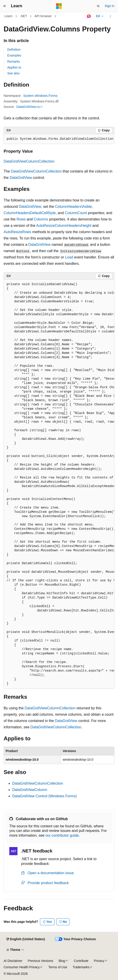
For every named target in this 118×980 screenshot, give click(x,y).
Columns (41, 219)
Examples (14, 55)
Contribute (81, 961)
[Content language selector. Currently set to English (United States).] (26, 939)
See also (13, 73)
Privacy (99, 961)
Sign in (109, 6)
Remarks (14, 62)
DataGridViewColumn (30, 790)
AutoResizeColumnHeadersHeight (64, 226)
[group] (59, 139)
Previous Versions (40, 961)
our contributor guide (62, 835)
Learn (9, 16)
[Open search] (98, 6)
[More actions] (110, 16)
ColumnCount (76, 213)
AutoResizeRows (17, 232)
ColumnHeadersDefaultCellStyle (30, 213)
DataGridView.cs (28, 107)
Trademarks (81, 967)
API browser (43, 16)
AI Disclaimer (13, 961)
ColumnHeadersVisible (74, 207)
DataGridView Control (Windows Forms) (44, 796)
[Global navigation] (5, 6)
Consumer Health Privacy (22, 967)
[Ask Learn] (89, 16)
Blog (62, 961)
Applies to (14, 67)
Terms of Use (58, 967)
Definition (14, 50)
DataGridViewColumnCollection (29, 161)
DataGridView (21, 178)
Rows (21, 219)
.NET (24, 16)
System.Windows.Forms (41, 96)
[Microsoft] (59, 6)
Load (69, 257)
